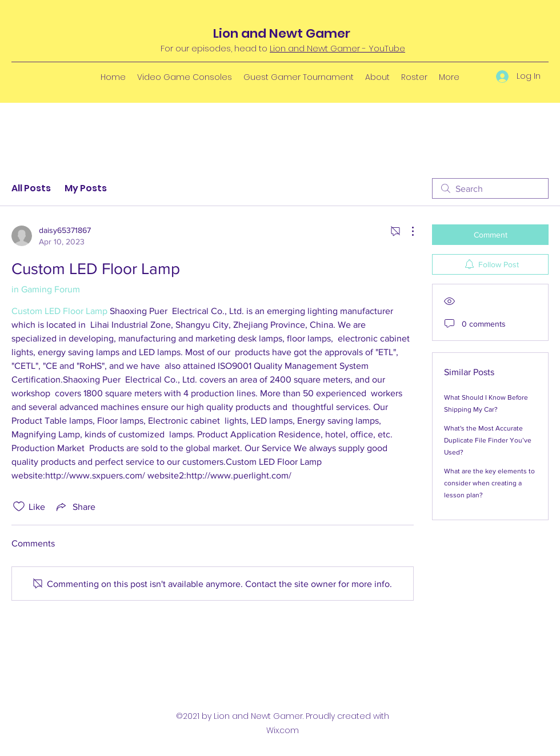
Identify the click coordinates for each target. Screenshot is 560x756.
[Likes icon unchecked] (19, 506)
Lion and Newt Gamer (282, 33)
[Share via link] (75, 506)
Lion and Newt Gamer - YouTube (337, 48)
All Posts (31, 188)
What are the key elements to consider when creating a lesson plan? (489, 483)
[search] (490, 188)
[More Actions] (407, 231)
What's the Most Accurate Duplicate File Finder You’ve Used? (488, 440)
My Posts (86, 188)
